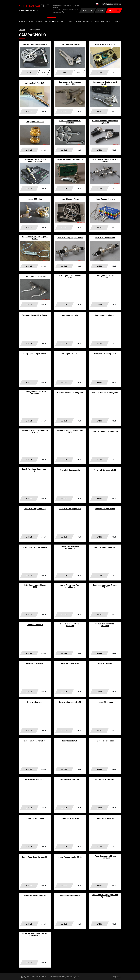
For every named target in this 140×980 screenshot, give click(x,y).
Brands (81, 21)
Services (33, 21)
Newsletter (87, 10)
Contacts (117, 21)
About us (23, 21)
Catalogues (105, 21)
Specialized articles (67, 21)
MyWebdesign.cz (71, 976)
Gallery (89, 21)
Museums (42, 21)
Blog (96, 21)
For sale (52, 21)
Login (101, 10)
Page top (117, 976)
